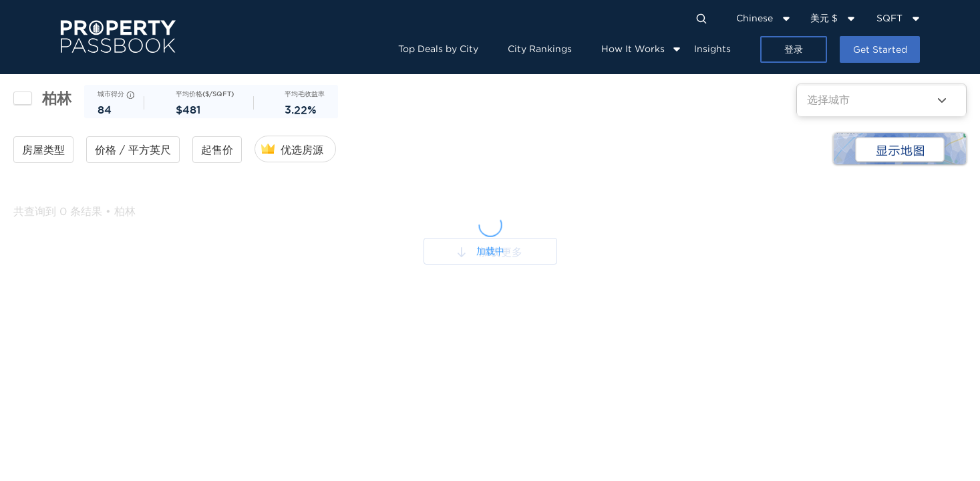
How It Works (633, 48)
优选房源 (302, 150)
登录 (794, 49)
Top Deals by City (438, 48)
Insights (712, 48)
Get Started (880, 49)
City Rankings (540, 48)
